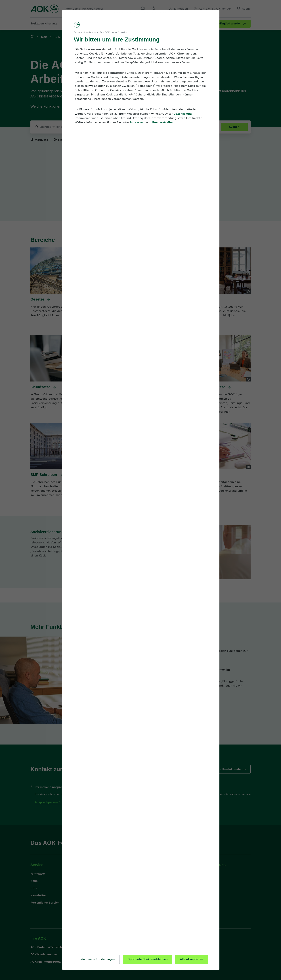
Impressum (138, 123)
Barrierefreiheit (163, 123)
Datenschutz (183, 114)
